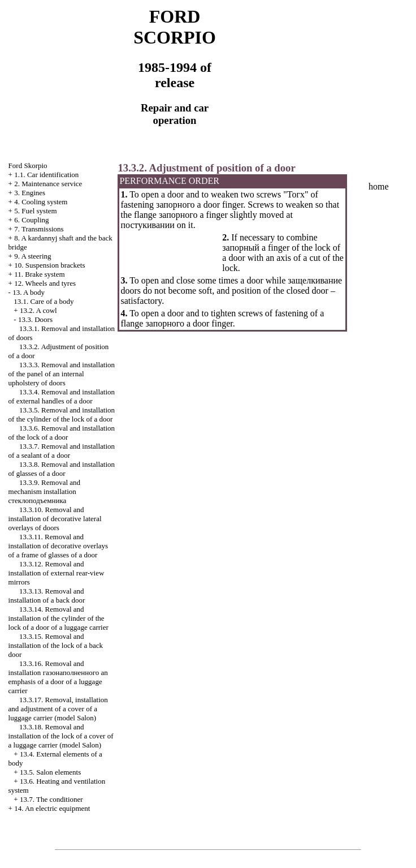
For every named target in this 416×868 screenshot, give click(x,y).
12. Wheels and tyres (45, 283)
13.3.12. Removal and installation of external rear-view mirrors (57, 573)
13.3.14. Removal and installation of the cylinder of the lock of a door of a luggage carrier (58, 618)
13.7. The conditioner (51, 799)
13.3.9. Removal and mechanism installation (44, 491)
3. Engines (30, 193)
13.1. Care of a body (44, 301)
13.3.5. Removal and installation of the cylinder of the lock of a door (62, 414)
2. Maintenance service (48, 184)
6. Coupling (31, 220)
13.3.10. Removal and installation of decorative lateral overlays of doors (55, 519)
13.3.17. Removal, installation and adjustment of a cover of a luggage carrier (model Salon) (58, 709)
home (379, 186)
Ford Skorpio (28, 166)
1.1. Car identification (46, 175)
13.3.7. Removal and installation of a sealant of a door (62, 451)
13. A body (29, 292)
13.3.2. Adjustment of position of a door (206, 168)
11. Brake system (39, 274)
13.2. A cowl (38, 310)
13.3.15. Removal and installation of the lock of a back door (56, 645)
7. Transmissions (39, 229)
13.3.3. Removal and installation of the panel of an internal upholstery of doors (62, 374)
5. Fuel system (35, 211)
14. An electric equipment (52, 808)
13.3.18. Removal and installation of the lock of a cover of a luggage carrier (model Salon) (61, 736)
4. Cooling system (41, 202)
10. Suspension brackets (49, 265)
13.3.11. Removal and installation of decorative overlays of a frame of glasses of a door (58, 546)
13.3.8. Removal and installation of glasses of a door (62, 469)
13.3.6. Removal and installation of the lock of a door (62, 433)
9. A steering (32, 256)
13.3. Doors (35, 319)
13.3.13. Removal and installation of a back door (47, 596)
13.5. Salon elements (50, 772)
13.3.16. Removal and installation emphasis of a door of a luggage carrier (58, 677)
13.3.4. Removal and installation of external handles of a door (62, 396)
